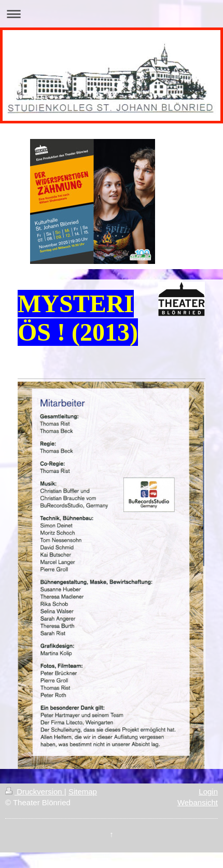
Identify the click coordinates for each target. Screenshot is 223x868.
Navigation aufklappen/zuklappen (112, 14)
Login (208, 792)
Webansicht (198, 802)
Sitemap (83, 792)
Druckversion (35, 792)
